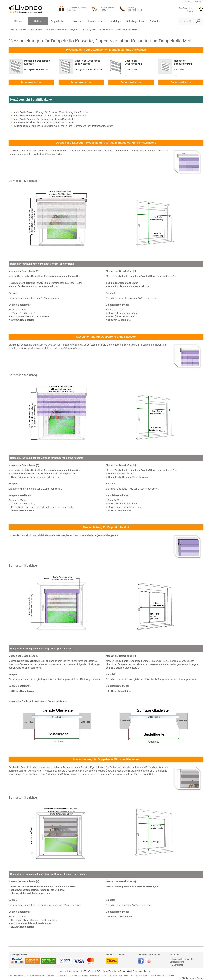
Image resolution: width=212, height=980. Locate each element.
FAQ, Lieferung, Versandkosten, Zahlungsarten (114, 971)
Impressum (148, 971)
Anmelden (198, 1)
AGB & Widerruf (89, 971)
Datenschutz (137, 971)
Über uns (63, 971)
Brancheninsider (75, 971)
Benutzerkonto (186, 1)
